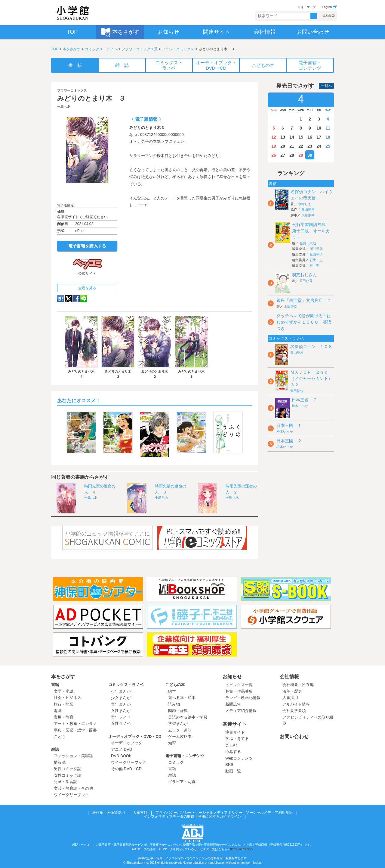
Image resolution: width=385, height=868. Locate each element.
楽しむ (231, 745)
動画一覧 (233, 771)
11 (328, 128)
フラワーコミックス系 (140, 49)
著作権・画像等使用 (109, 813)
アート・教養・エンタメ (75, 724)
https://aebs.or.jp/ (242, 849)
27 (283, 155)
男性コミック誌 (68, 769)
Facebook (76, 299)
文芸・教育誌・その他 (73, 788)
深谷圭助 (316, 249)
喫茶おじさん (304, 275)
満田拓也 (297, 391)
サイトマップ (307, 7)
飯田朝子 (316, 254)
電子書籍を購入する (87, 246)
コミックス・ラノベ (101, 49)
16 (310, 137)
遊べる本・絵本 (182, 698)
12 (274, 137)
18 (328, 137)
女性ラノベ (121, 724)
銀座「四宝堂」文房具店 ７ (304, 300)
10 (319, 128)
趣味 (58, 711)
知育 (172, 743)
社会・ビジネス (68, 698)
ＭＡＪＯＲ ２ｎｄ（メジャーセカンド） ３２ (313, 378)
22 (301, 146)
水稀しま (305, 204)
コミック (176, 762)
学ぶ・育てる (237, 739)
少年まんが (121, 691)
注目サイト (235, 732)
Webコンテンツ (239, 758)
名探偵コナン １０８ (311, 346)
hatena (61, 299)
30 (310, 155)
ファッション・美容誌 (73, 756)
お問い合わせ (294, 736)
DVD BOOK (121, 756)
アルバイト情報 (296, 704)
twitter (68, 299)
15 (301, 137)
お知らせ (232, 677)
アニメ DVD (122, 749)
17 (319, 137)
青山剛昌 (308, 209)
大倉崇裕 (308, 215)
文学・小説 (64, 691)
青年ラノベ (121, 717)
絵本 (172, 691)
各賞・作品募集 (239, 691)
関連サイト (235, 724)
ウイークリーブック (71, 795)
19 (274, 146)
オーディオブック (127, 743)
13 (283, 137)
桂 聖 (314, 265)
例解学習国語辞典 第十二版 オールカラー (311, 231)
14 (292, 137)
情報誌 (60, 762)
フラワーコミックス (178, 49)
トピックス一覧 (239, 685)
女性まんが (121, 711)
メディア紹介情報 (241, 711)
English (329, 7)
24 (319, 146)
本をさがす (72, 49)
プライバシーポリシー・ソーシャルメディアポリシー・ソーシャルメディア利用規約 (224, 813)
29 (301, 155)
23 (310, 146)
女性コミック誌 (68, 775)
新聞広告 (233, 704)
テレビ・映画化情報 (243, 698)
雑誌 (55, 749)
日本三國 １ (289, 425)
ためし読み (87, 193)
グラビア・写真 (182, 782)
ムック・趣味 (180, 730)
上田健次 (291, 306)
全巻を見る (87, 288)
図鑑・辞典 (178, 711)
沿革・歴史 (292, 691)
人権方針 (140, 813)
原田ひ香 (306, 281)
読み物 (174, 704)
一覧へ (326, 86)
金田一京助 (308, 243)
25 (328, 146)
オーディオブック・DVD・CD (135, 736)
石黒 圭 (316, 260)
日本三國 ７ (304, 400)
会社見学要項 (294, 711)
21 (292, 146)
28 (292, 155)
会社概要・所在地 (298, 685)
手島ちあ (64, 106)
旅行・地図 (64, 704)
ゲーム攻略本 (180, 736)
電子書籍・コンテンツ (185, 756)
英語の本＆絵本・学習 (188, 717)
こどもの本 (175, 685)
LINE (84, 299)
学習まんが (180, 724)
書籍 (55, 685)
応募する (233, 752)
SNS (229, 765)
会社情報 (289, 677)
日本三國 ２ (289, 441)
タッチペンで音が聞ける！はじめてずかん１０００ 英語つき (304, 322)
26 (274, 155)
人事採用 (290, 698)
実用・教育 (64, 717)
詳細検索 (329, 16)
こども (60, 736)
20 (283, 146)
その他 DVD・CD (126, 769)
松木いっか (300, 406)
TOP (55, 49)
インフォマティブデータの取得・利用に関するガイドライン (192, 816)
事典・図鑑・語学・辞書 (75, 730)
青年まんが (121, 704)
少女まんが (121, 698)
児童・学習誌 (66, 782)
